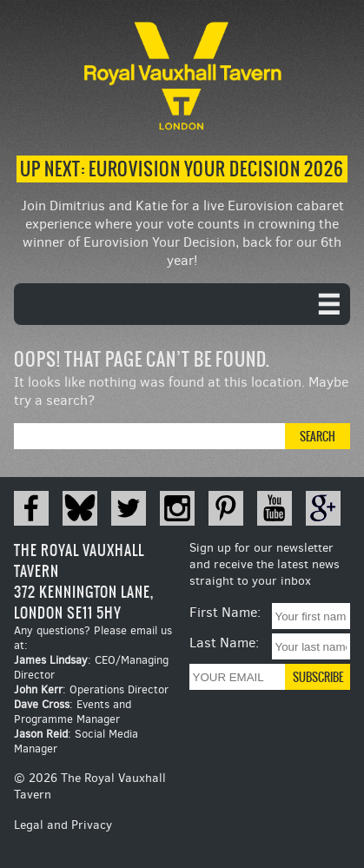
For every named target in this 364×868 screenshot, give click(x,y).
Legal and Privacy (63, 825)
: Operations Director (91, 689)
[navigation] (182, 304)
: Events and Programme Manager (73, 712)
